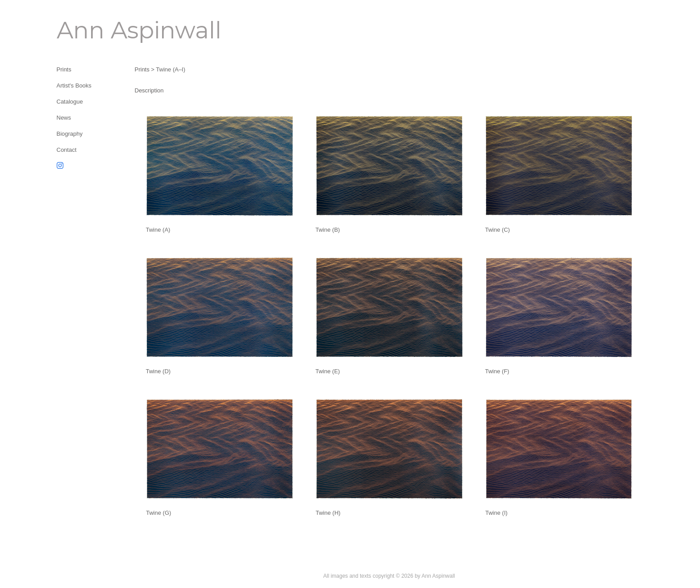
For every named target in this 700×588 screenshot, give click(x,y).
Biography (70, 134)
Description (149, 90)
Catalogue (70, 102)
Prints (64, 69)
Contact (67, 150)
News (64, 118)
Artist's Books (74, 85)
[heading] (79, 30)
